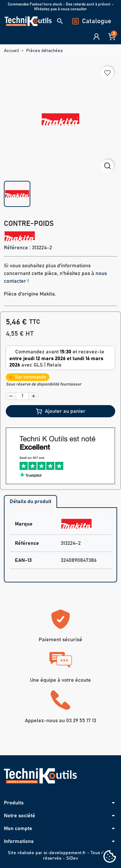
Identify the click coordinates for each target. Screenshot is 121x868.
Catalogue (91, 21)
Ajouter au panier (61, 411)
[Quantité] (22, 396)
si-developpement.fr (65, 853)
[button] (60, 21)
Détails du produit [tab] (30, 501)
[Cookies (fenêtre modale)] (110, 857)
